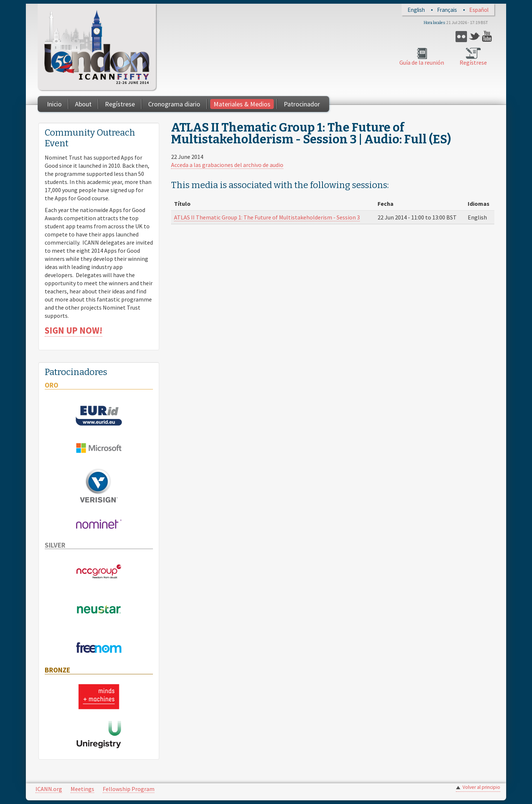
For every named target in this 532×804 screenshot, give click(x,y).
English (416, 10)
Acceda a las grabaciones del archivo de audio (227, 165)
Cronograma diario (174, 104)
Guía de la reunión (422, 62)
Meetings (82, 789)
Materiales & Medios (242, 104)
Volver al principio (481, 787)
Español (479, 10)
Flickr (461, 36)
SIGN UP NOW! (74, 331)
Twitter (475, 36)
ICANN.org (49, 789)
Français (447, 10)
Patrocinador (302, 104)
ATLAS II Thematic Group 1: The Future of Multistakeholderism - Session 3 (267, 217)
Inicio (54, 104)
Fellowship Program (129, 789)
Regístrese (473, 62)
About (83, 104)
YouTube (488, 36)
